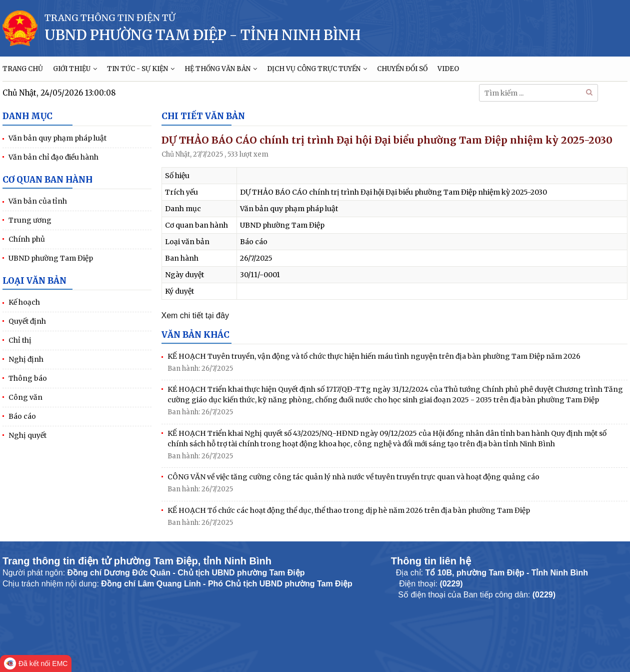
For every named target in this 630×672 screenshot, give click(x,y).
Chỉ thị (20, 340)
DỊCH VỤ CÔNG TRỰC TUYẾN (317, 69)
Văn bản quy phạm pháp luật (57, 138)
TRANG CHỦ (23, 69)
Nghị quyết (27, 435)
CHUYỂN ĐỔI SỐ (402, 69)
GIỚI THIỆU (75, 69)
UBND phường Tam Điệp (51, 258)
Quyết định (27, 321)
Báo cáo (22, 416)
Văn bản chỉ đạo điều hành (53, 157)
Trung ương (30, 220)
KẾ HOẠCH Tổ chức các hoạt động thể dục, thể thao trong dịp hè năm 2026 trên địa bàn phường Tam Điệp (349, 510)
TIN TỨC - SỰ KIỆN (141, 69)
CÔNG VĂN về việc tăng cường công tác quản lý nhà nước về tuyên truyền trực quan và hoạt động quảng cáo (353, 477)
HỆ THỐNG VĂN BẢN (221, 69)
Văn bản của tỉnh (38, 201)
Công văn (25, 397)
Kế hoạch (24, 302)
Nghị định (26, 359)
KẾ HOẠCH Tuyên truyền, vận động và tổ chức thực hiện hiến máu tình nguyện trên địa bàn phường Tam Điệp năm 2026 (374, 356)
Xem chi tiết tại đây (195, 315)
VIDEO (448, 69)
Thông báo (28, 378)
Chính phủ (27, 239)
